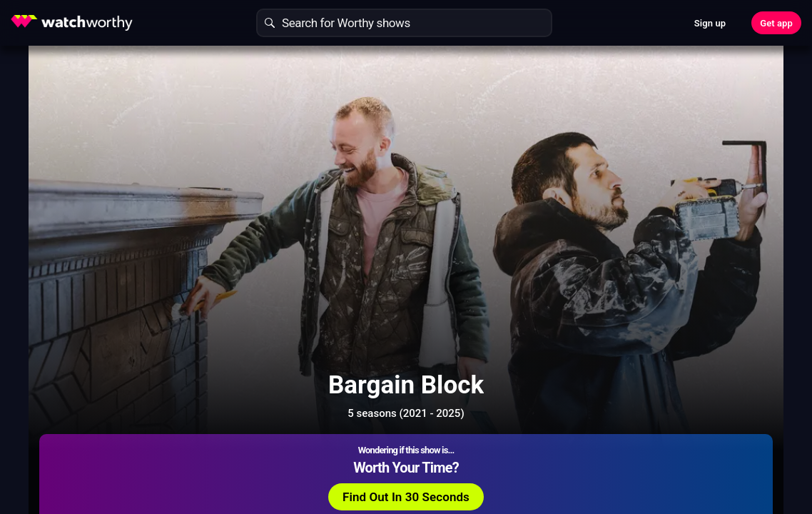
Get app (776, 23)
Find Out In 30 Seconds (635, 161)
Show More (516, 453)
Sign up (710, 23)
